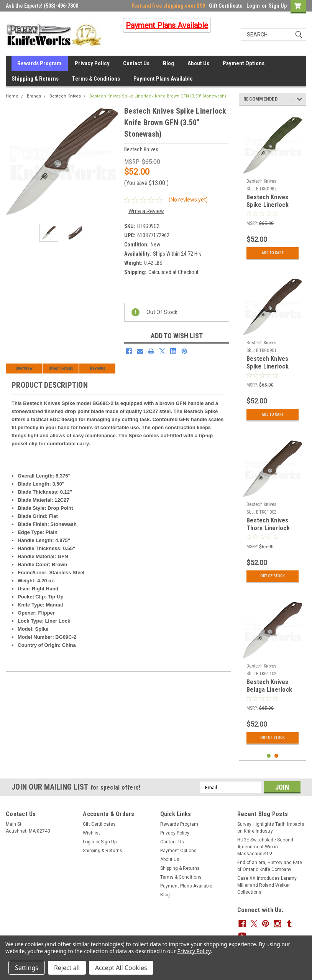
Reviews (98, 368)
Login (253, 6)
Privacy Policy (92, 63)
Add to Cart (273, 253)
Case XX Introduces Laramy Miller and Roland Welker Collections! (267, 885)
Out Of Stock (273, 576)
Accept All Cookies (121, 968)
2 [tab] (277, 756)
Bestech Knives (65, 96)
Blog (168, 63)
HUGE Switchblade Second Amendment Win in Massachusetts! (265, 847)
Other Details (61, 368)
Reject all (67, 968)
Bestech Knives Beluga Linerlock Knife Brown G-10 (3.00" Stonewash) (271, 693)
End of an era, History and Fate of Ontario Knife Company (270, 866)
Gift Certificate (226, 6)
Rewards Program (39, 63)
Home (12, 96)
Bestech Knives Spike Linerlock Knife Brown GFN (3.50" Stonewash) (158, 96)
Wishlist (91, 833)
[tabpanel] (273, 188)
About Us (198, 63)
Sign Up (278, 6)
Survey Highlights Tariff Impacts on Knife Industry (271, 828)
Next (300, 100)
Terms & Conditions (96, 79)
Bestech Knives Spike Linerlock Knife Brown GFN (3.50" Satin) (269, 370)
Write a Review (146, 211)
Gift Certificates (99, 824)
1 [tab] (269, 756)
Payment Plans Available (163, 79)
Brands (34, 96)
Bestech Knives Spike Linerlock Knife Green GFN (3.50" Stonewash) (271, 208)
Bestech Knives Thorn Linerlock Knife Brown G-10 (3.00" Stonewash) (271, 532)
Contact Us (136, 63)
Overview (24, 368)
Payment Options (244, 63)
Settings (27, 968)
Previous (293, 100)
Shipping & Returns (35, 79)
